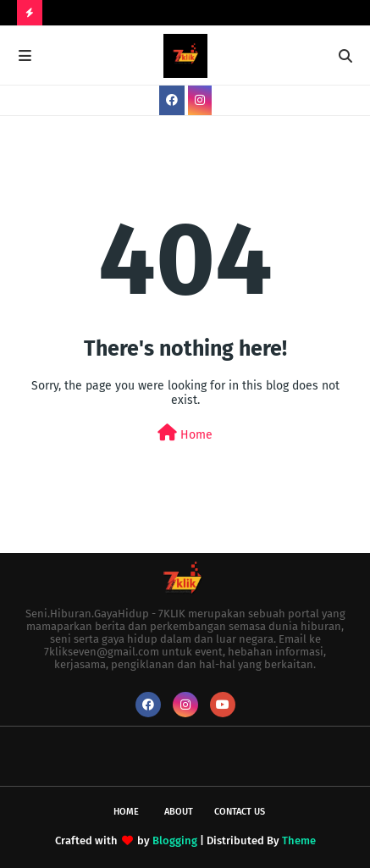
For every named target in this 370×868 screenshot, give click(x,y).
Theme (299, 840)
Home (185, 433)
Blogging (175, 840)
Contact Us (240, 812)
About (179, 812)
